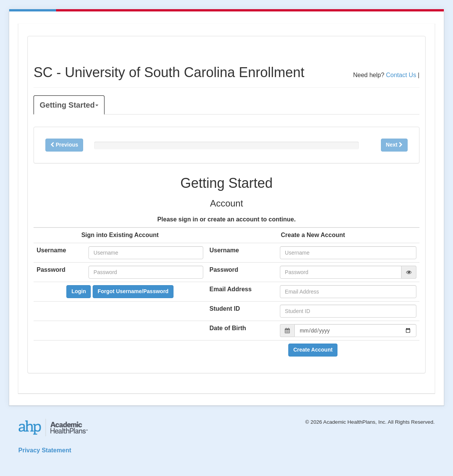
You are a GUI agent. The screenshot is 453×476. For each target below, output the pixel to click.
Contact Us (401, 75)
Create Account (313, 350)
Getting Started (69, 105)
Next (394, 145)
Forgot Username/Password (133, 291)
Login (79, 291)
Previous (64, 145)
